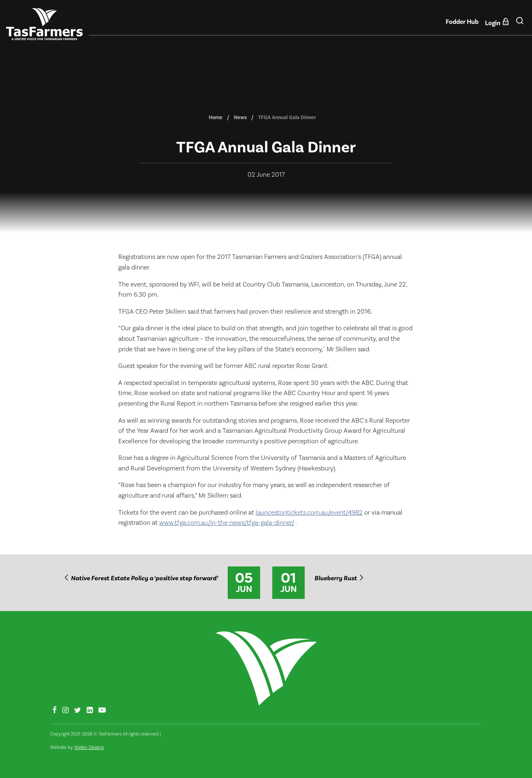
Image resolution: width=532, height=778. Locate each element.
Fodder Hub (462, 22)
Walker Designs (89, 747)
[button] (520, 24)
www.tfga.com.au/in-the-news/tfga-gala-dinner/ (227, 523)
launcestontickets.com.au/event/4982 (309, 513)
